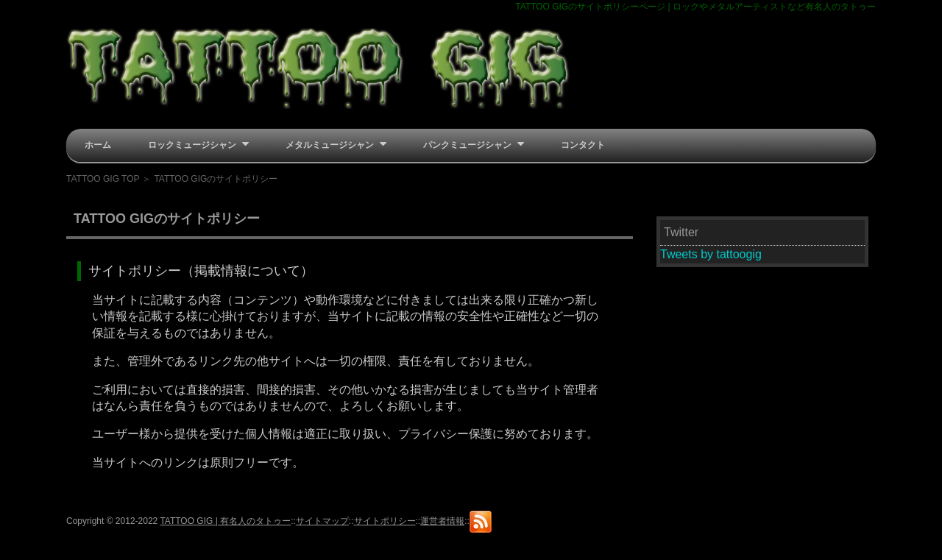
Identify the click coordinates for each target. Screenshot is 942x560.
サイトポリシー (385, 521)
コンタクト (583, 145)
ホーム (98, 145)
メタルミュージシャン (336, 144)
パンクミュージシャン (474, 144)
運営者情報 (442, 521)
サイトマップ (322, 521)
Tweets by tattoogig (711, 254)
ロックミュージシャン (198, 144)
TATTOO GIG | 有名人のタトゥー (225, 521)
